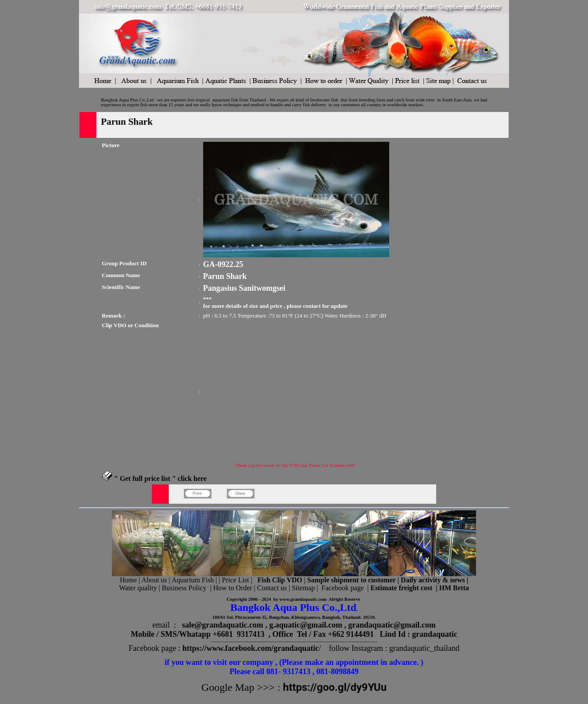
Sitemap (303, 588)
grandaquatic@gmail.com (392, 625)
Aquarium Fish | (195, 580)
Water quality (138, 588)
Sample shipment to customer (351, 580)
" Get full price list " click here (160, 478)
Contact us (272, 588)
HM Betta (454, 588)
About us (154, 580)
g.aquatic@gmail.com (306, 625)
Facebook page (343, 588)
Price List (237, 580)
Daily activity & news (433, 580)
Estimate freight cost (401, 588)
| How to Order (230, 588)
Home (128, 580)
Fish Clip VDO (280, 580)
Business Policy (184, 588)
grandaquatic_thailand (424, 648)
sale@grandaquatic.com (223, 625)
